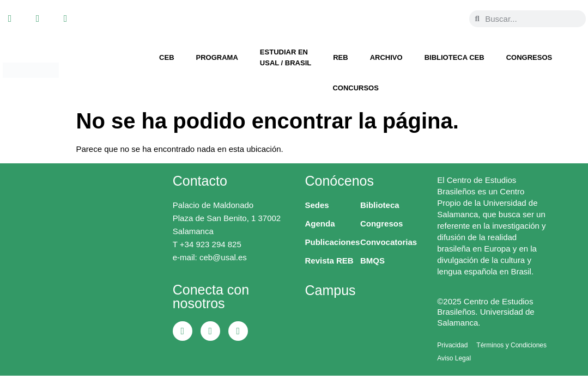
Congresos (529, 57)
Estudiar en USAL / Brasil (286, 57)
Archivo (386, 57)
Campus (331, 290)
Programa (217, 57)
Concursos (356, 88)
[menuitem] (437, 11)
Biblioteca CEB (454, 57)
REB (340, 57)
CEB (166, 57)
